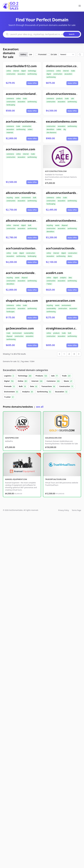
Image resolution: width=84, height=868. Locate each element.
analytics (63, 278)
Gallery (23, 54)
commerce (50, 71)
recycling (10, 198)
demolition (50, 129)
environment (26, 198)
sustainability (51, 308)
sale (72, 99)
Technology (25, 376)
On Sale (54, 54)
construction (11, 74)
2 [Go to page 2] (69, 354)
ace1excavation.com (21, 149)
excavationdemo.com (61, 121)
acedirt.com (54, 273)
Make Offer (32, 83)
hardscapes (10, 312)
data (70, 278)
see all (40, 407)
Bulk (23, 387)
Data (34, 387)
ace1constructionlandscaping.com (31, 248)
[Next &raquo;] (79, 354)
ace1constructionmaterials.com (29, 121)
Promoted (42, 54)
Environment (11, 392)
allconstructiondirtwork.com (27, 193)
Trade (67, 376)
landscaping (11, 105)
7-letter (49, 284)
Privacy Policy (64, 510)
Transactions (49, 387)
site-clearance (51, 133)
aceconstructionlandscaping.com (30, 94)
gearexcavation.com (61, 301)
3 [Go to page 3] (74, 354)
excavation (21, 74)
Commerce (53, 381)
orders (30, 129)
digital (23, 71)
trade (73, 71)
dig (65, 129)
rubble (59, 129)
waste (17, 198)
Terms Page (76, 510)
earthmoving (32, 74)
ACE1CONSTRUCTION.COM (56, 171)
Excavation (62, 392)
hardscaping (51, 204)
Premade (10, 387)
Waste (68, 381)
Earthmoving (44, 392)
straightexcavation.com (63, 328)
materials (10, 133)
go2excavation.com (20, 328)
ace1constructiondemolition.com (30, 273)
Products (42, 376)
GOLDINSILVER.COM (53, 438)
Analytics (28, 392)
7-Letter (9, 397)
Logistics (9, 376)
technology (32, 71)
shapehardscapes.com (22, 301)
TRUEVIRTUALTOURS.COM (56, 479)
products (59, 99)
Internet (37, 381)
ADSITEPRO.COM (12, 438)
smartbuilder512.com (21, 66)
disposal (65, 225)
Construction (67, 387)
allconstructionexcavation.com (28, 220)
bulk (35, 198)
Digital (9, 381)
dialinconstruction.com (63, 66)
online (9, 71)
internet (16, 71)
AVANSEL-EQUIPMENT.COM (16, 479)
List (31, 54)
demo (70, 256)
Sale (55, 376)
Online (23, 381)
